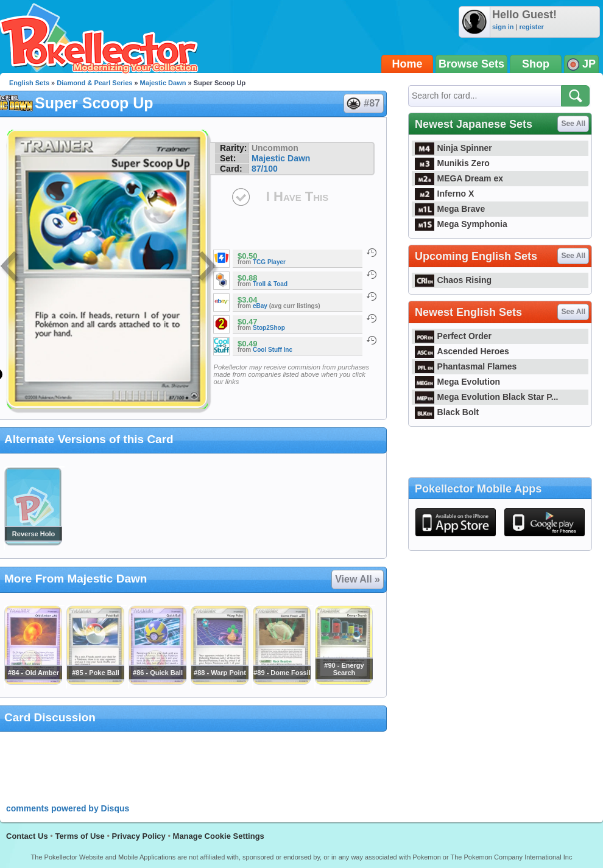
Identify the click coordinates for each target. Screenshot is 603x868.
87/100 (265, 169)
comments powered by (68, 808)
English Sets (29, 83)
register (531, 27)
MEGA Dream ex (459, 178)
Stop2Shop (269, 328)
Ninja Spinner (453, 148)
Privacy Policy (139, 836)
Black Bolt (447, 412)
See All (573, 124)
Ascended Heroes (462, 351)
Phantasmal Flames (466, 366)
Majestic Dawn (163, 83)
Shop (536, 64)
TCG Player (269, 262)
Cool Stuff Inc (273, 350)
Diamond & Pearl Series (94, 83)
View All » (358, 579)
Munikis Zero (452, 163)
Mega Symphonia (461, 224)
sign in (503, 27)
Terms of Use (79, 836)
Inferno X (444, 194)
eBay (260, 306)
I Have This (297, 196)
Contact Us (27, 836)
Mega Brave (450, 209)
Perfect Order (453, 336)
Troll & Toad (270, 284)
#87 (363, 103)
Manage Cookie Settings (219, 836)
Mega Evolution (457, 382)
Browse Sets (471, 64)
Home (407, 64)
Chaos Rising (453, 280)
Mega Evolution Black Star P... (487, 397)
